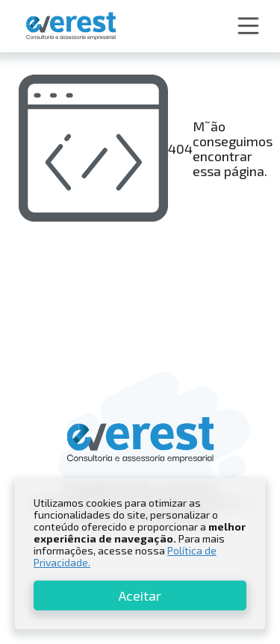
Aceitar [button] (140, 595)
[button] (248, 26)
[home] (67, 26)
